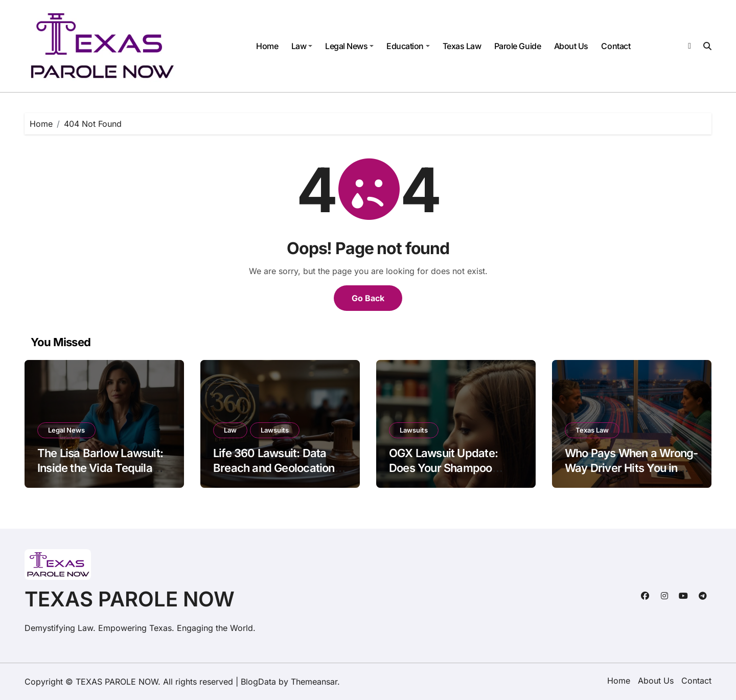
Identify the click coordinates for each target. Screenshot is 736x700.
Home (267, 46)
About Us (571, 46)
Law (302, 46)
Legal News (349, 46)
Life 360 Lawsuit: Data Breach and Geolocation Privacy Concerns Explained (274, 475)
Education (408, 46)
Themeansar (314, 682)
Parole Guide (517, 46)
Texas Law (462, 46)
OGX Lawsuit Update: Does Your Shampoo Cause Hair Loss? (443, 468)
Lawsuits (275, 430)
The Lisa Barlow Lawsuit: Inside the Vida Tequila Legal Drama (100, 468)
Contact (616, 46)
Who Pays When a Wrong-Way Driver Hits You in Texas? (631, 468)
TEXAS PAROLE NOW (130, 599)
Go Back (368, 298)
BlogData (258, 682)
